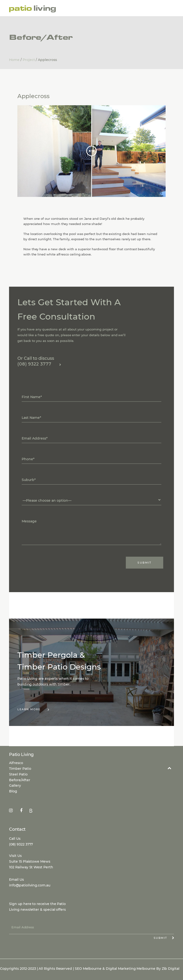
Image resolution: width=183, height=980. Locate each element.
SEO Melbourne (88, 969)
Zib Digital (171, 969)
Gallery (15, 785)
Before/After (20, 780)
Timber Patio (20, 769)
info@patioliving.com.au (30, 885)
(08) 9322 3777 (39, 364)
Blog (13, 791)
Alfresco (16, 763)
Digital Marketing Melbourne (131, 969)
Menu (168, 9)
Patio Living (33, 9)
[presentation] (46, 560)
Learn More (33, 709)
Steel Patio (18, 774)
